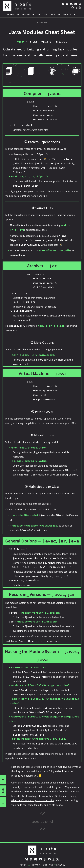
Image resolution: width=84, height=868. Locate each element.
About (67, 14)
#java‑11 (61, 42)
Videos (26, 14)
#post (21, 42)
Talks (53, 14)
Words (11, 14)
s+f (3, 802)
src (3, 791)
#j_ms (33, 42)
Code (40, 14)
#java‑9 (46, 42)
